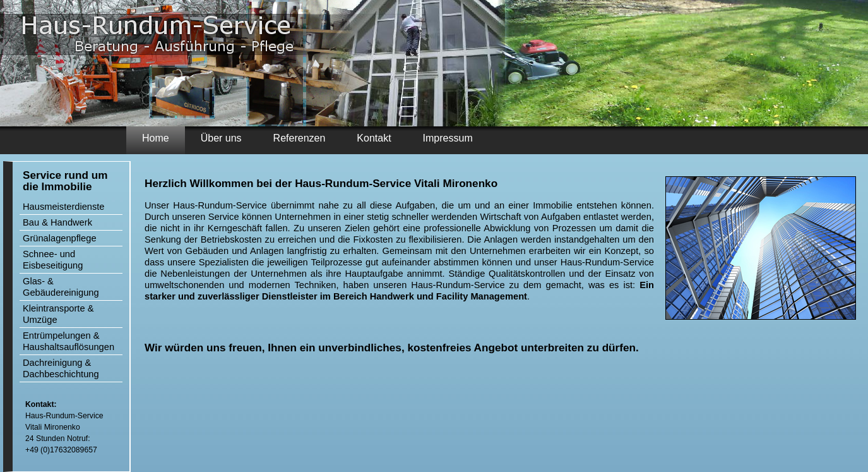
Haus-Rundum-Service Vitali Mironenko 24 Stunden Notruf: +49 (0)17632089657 (64, 427)
